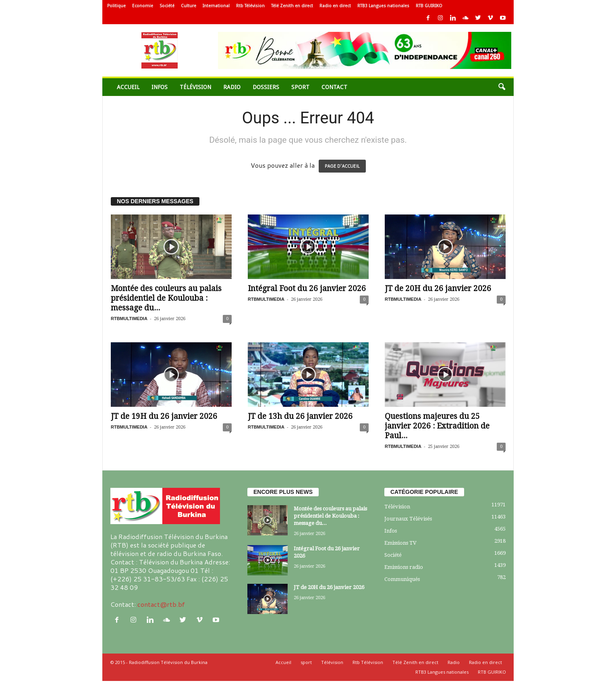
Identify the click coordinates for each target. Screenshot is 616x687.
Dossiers (266, 87)
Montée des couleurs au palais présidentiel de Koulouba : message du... (166, 298)
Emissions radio (404, 567)
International (216, 6)
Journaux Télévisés (408, 519)
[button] (502, 87)
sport (300, 87)
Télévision (195, 87)
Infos (160, 87)
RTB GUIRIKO (429, 6)
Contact (334, 87)
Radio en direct (335, 6)
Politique (116, 6)
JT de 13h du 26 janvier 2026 (300, 416)
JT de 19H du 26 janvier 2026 (164, 416)
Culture (189, 6)
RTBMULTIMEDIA (129, 319)
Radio (232, 87)
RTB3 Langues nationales (383, 6)
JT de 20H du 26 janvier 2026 (438, 288)
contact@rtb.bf (161, 604)
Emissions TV (400, 543)
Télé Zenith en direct (292, 6)
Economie (143, 6)
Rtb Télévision (250, 6)
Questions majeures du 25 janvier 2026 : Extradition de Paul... (437, 426)
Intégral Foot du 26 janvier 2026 (307, 288)
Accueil (128, 87)
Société (167, 6)
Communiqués (402, 579)
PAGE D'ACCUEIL (342, 166)
